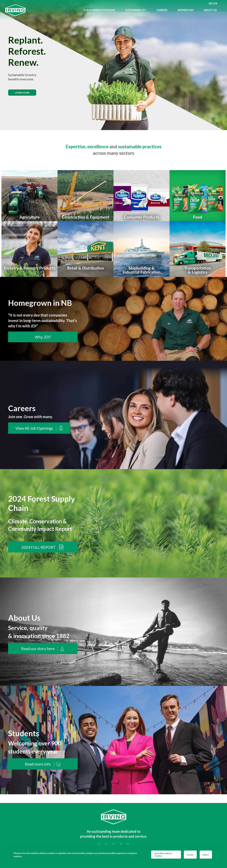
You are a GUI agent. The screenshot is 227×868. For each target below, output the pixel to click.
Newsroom (186, 10)
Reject (206, 855)
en (210, 3)
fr (216, 3)
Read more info (43, 764)
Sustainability (136, 10)
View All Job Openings (39, 428)
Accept (190, 855)
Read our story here (43, 649)
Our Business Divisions (99, 10)
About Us (210, 10)
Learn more (22, 93)
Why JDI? (43, 337)
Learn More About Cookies (163, 855)
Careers (162, 10)
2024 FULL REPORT (43, 547)
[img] (113, 65)
